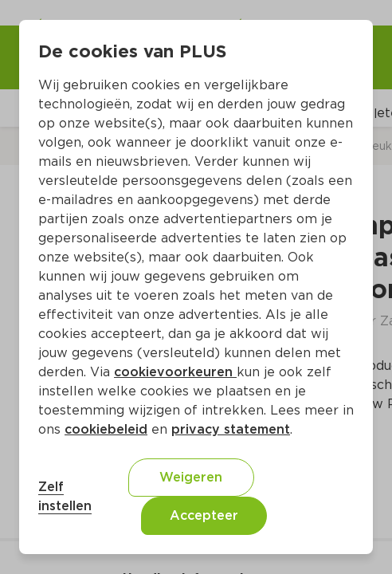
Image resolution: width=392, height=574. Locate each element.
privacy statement (231, 429)
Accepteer (204, 515)
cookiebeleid (106, 429)
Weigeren (191, 477)
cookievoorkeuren (175, 372)
